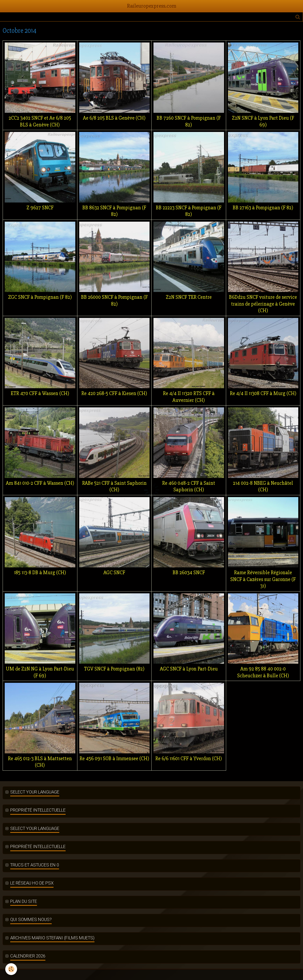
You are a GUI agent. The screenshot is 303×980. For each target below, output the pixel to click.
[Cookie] (11, 969)
